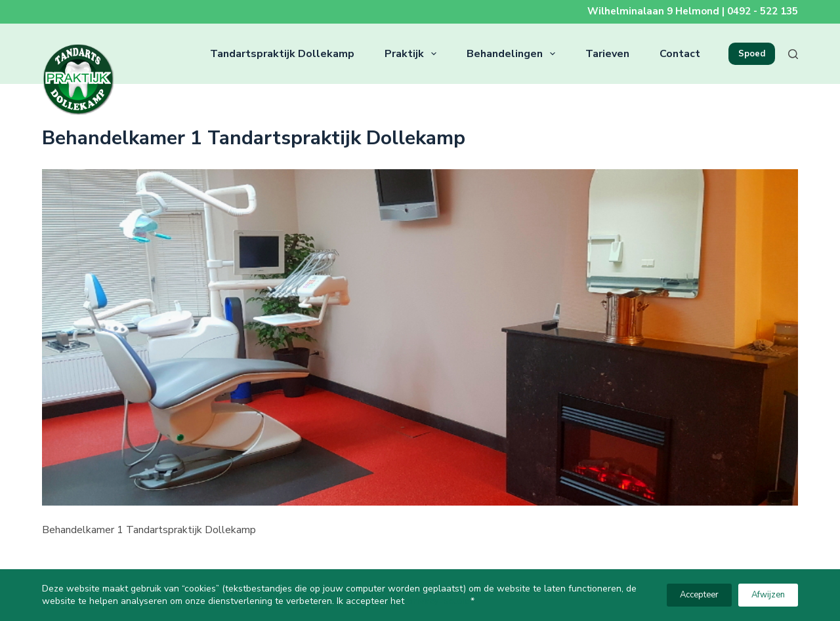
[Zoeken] (793, 54)
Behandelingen (514, 54)
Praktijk (413, 54)
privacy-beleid (439, 601)
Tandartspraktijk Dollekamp (282, 54)
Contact (680, 54)
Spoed (752, 54)
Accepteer (699, 595)
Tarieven (607, 54)
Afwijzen (768, 595)
